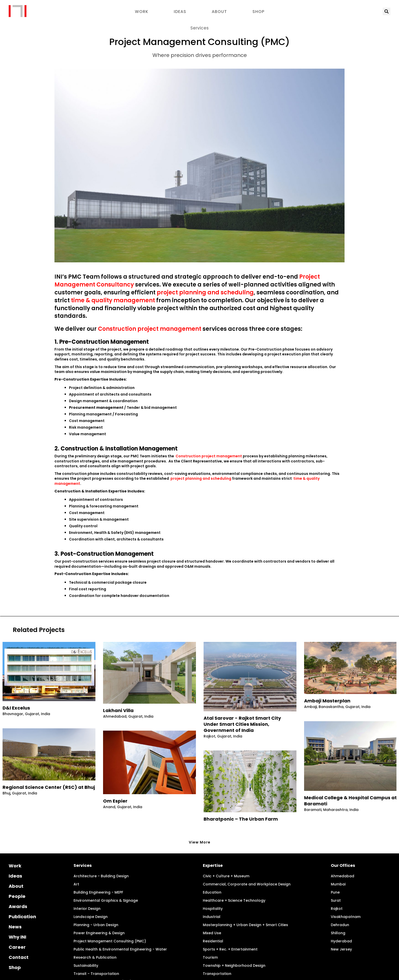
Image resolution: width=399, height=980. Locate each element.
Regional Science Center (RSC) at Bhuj (49, 787)
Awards (18, 886)
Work (142, 12)
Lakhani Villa (118, 711)
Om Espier (115, 801)
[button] (387, 11)
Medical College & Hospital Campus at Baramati (350, 801)
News (15, 907)
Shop (258, 12)
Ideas (180, 12)
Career (17, 927)
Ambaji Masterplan (327, 701)
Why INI (17, 917)
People (17, 876)
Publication (22, 896)
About (219, 12)
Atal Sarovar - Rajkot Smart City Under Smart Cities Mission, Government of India (242, 724)
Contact (19, 937)
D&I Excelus (16, 708)
